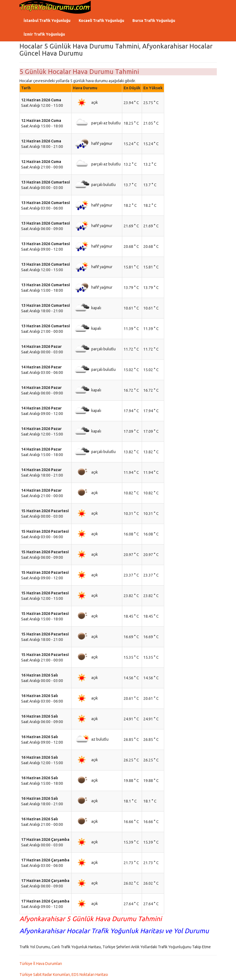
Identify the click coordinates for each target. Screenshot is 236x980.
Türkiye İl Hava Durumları (41, 964)
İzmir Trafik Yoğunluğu (44, 34)
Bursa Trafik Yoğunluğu (154, 21)
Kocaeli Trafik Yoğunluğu (101, 21)
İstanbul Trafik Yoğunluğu (47, 21)
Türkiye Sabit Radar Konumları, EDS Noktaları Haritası (64, 975)
